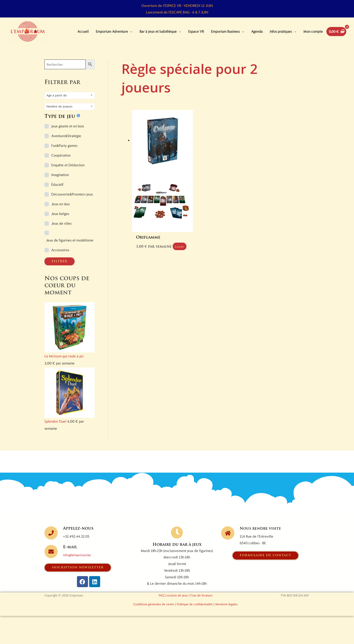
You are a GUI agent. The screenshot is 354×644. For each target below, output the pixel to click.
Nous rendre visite (261, 533)
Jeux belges (60, 218)
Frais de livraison (201, 600)
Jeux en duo (60, 208)
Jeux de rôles (61, 227)
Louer (144, 247)
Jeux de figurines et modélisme (70, 244)
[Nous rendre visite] (228, 537)
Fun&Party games (64, 150)
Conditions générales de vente (154, 609)
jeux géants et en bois (68, 130)
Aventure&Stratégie (66, 140)
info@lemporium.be (78, 559)
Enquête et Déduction (68, 169)
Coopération (61, 159)
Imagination (60, 179)
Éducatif (57, 189)
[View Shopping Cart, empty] (336, 34)
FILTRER (59, 266)
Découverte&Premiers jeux (72, 198)
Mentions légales (226, 609)
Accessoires (60, 254)
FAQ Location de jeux (173, 600)
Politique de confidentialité (195, 609)
